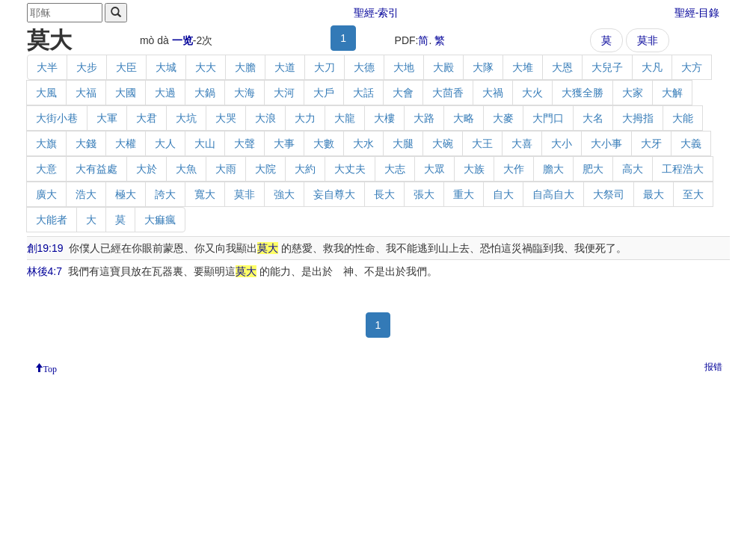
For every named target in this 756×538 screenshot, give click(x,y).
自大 (503, 194)
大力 (305, 118)
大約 (305, 169)
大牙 (651, 143)
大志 (395, 169)
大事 (284, 143)
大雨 (226, 169)
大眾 (434, 169)
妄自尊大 (334, 194)
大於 (147, 169)
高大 (633, 169)
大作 (514, 169)
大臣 (126, 67)
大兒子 (607, 67)
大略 (464, 118)
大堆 (523, 67)
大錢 (86, 143)
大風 (46, 93)
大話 (363, 93)
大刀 (325, 67)
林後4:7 (44, 271)
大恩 (562, 67)
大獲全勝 (583, 93)
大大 (206, 67)
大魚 (186, 169)
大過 (165, 93)
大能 (683, 118)
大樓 (384, 118)
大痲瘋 (160, 220)
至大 (693, 194)
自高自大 (553, 194)
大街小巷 (57, 118)
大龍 (345, 118)
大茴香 (448, 93)
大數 (324, 143)
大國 (126, 93)
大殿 (443, 67)
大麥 (503, 118)
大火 (532, 93)
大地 (404, 67)
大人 (165, 143)
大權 (126, 143)
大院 (265, 169)
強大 (284, 194)
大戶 (324, 93)
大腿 (403, 143)
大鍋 (205, 93)
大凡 (652, 67)
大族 (474, 169)
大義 (691, 143)
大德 (364, 67)
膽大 (553, 169)
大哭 (226, 118)
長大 (384, 194)
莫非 (648, 40)
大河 (284, 93)
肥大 (593, 169)
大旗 (46, 143)
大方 (692, 67)
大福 (86, 93)
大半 (47, 67)
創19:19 (45, 248)
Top (50, 368)
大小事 (606, 143)
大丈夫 (350, 169)
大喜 (522, 143)
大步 (87, 67)
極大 (126, 194)
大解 (672, 93)
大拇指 (638, 118)
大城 (166, 67)
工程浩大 (683, 169)
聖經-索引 (377, 13)
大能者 (52, 220)
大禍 (493, 93)
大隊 (483, 67)
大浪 (265, 118)
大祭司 (609, 194)
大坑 (186, 118)
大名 (593, 118)
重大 (464, 194)
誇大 (165, 194)
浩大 (86, 194)
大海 (245, 93)
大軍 (107, 118)
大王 (482, 143)
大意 (46, 169)
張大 (424, 194)
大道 (285, 67)
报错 (713, 367)
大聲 (245, 143)
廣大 (46, 194)
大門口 (548, 118)
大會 (403, 93)
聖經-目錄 (697, 13)
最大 (654, 194)
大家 (633, 93)
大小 (562, 143)
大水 (363, 143)
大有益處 (96, 169)
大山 (205, 143)
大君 (147, 118)
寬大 (205, 194)
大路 (424, 118)
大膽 (245, 67)
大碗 (443, 143)
